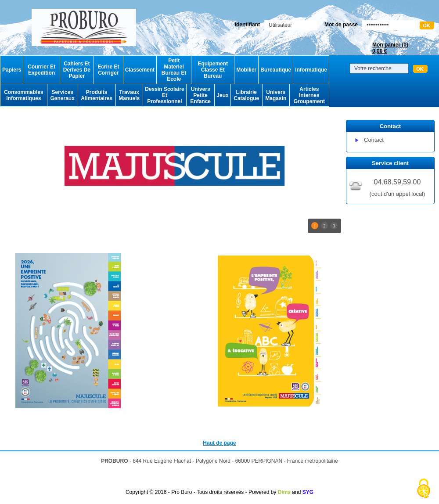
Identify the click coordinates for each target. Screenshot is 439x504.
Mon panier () (390, 48)
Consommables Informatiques (23, 95)
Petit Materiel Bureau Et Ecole (174, 70)
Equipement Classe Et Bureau (213, 70)
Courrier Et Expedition (41, 70)
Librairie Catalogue (246, 95)
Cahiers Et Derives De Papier (77, 70)
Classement (140, 70)
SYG (308, 492)
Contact (374, 140)
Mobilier (246, 70)
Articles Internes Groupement (309, 95)
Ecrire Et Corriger (108, 70)
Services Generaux (62, 95)
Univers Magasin (276, 95)
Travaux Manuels (129, 95)
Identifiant (247, 25)
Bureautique (276, 70)
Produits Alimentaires (97, 95)
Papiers (12, 70)
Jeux (222, 95)
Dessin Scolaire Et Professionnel (164, 95)
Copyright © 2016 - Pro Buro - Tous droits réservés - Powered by (201, 492)
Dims (284, 492)
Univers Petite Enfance (200, 95)
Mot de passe (341, 25)
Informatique (311, 70)
